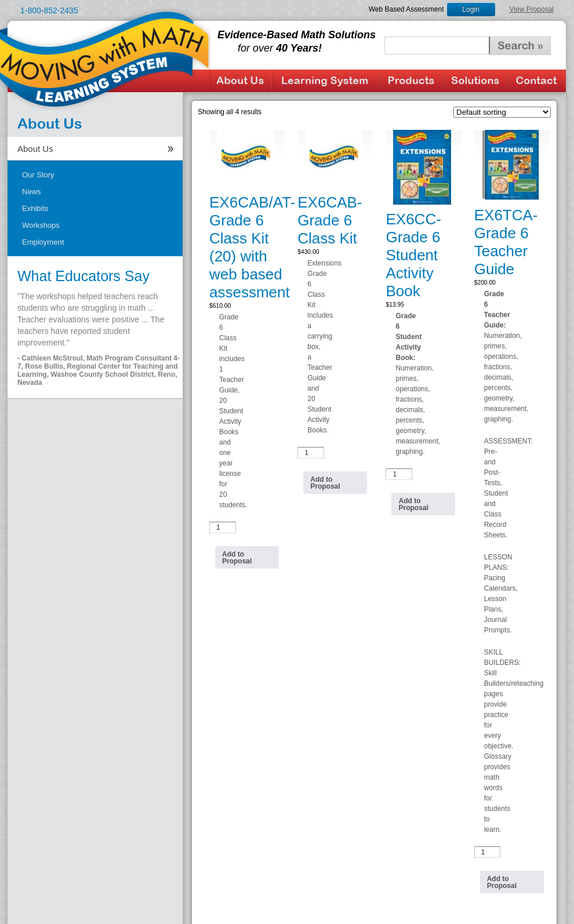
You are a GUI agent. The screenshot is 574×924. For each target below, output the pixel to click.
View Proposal (532, 9)
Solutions (476, 81)
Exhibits (35, 208)
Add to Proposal (237, 558)
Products (411, 81)
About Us (241, 81)
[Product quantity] (223, 528)
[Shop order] (502, 112)
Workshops (41, 225)
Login (471, 9)
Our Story (38, 175)
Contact (537, 81)
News (32, 192)
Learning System (326, 81)
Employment (43, 242)
